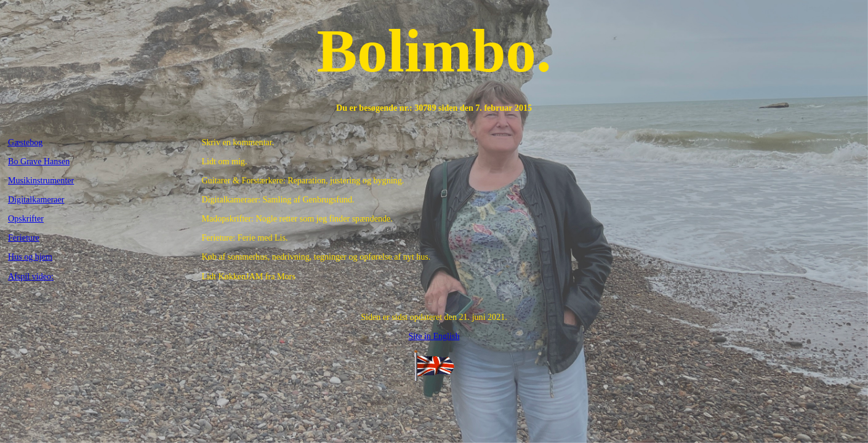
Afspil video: (31, 276)
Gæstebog (25, 142)
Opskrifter (26, 218)
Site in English (434, 336)
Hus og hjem (30, 257)
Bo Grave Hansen (39, 161)
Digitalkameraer (36, 199)
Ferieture (24, 237)
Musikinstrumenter (41, 180)
